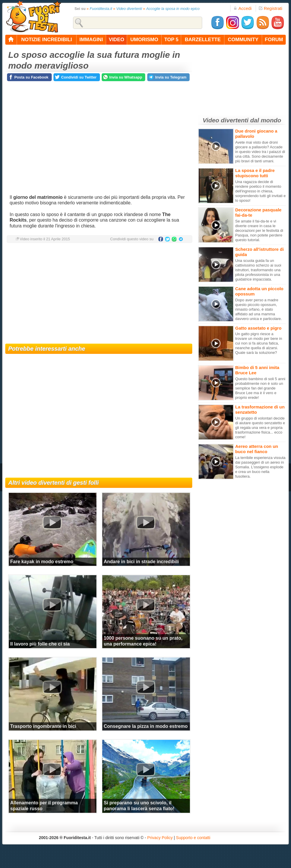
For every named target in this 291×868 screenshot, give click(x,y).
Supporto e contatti (193, 838)
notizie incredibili (46, 40)
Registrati (271, 8)
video (116, 40)
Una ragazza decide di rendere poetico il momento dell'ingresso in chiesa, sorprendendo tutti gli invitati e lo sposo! (260, 191)
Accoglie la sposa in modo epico (173, 9)
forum (274, 40)
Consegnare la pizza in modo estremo (146, 726)
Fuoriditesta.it (101, 9)
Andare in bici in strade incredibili (141, 562)
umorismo (144, 40)
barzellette (203, 40)
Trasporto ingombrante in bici (43, 726)
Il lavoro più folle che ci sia (40, 644)
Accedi (243, 8)
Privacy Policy (160, 838)
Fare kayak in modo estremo (42, 562)
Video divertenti (129, 9)
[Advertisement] (99, 294)
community (243, 40)
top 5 (171, 40)
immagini (91, 40)
